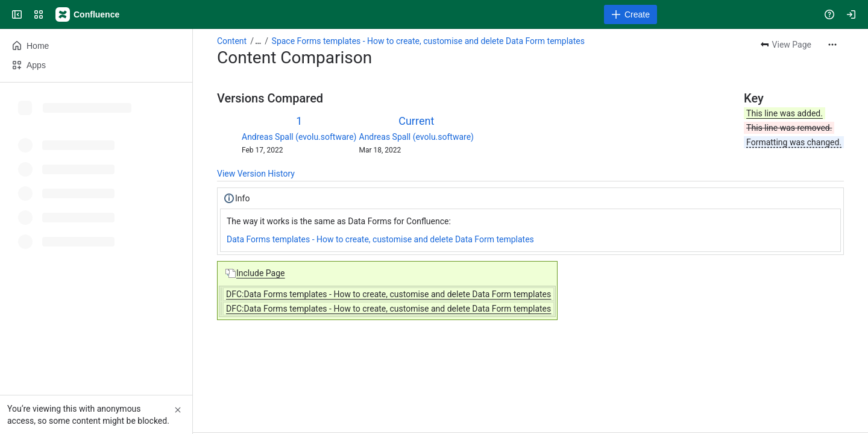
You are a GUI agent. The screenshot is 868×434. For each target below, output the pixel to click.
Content (232, 41)
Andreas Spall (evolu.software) (299, 137)
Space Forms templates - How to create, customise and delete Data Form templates (428, 41)
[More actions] (832, 45)
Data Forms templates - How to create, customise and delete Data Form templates (380, 239)
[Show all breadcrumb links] (258, 41)
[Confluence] (88, 14)
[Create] (631, 14)
